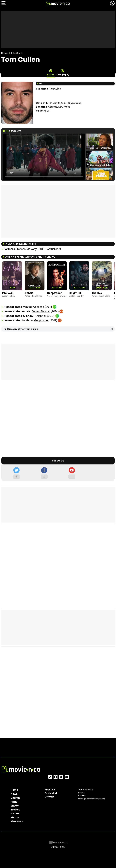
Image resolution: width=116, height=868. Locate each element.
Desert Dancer (41, 311)
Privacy (82, 792)
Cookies (82, 796)
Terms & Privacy (86, 789)
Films (14, 802)
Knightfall (75, 293)
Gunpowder (54, 293)
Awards (16, 814)
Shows (15, 806)
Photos (15, 818)
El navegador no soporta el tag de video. (44, 157)
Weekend (38, 307)
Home (4, 53)
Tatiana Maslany (27, 249)
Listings (16, 798)
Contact (49, 797)
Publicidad (51, 793)
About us (50, 790)
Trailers (16, 810)
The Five (97, 293)
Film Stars (17, 53)
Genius (29, 293)
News (14, 794)
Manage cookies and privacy (92, 799)
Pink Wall (8, 293)
